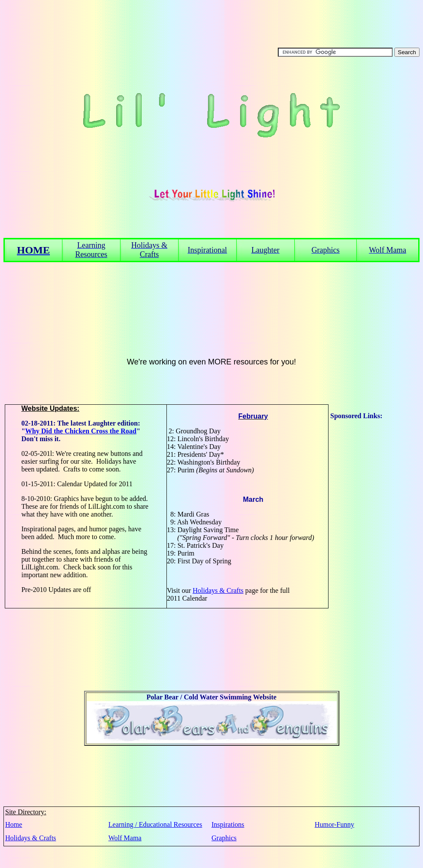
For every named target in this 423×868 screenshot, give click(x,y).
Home (14, 824)
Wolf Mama (125, 838)
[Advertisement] (365, 550)
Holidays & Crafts (218, 590)
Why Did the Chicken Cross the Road (81, 431)
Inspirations (228, 824)
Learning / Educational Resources (155, 824)
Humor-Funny (334, 824)
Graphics (224, 838)
